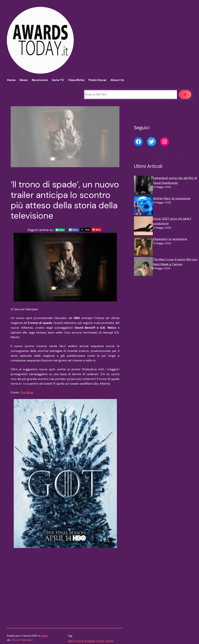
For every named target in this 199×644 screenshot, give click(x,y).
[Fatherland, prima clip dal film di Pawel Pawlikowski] (143, 186)
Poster (100, 601)
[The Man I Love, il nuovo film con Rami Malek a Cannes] (143, 267)
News (44, 596)
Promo (109, 601)
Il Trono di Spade (85, 601)
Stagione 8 (74, 605)
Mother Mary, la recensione (172, 198)
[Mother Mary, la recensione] (143, 206)
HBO (70, 601)
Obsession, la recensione (170, 239)
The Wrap (27, 395)
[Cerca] (185, 95)
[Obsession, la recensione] (143, 247)
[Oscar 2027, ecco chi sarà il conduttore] (143, 226)
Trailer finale (90, 605)
